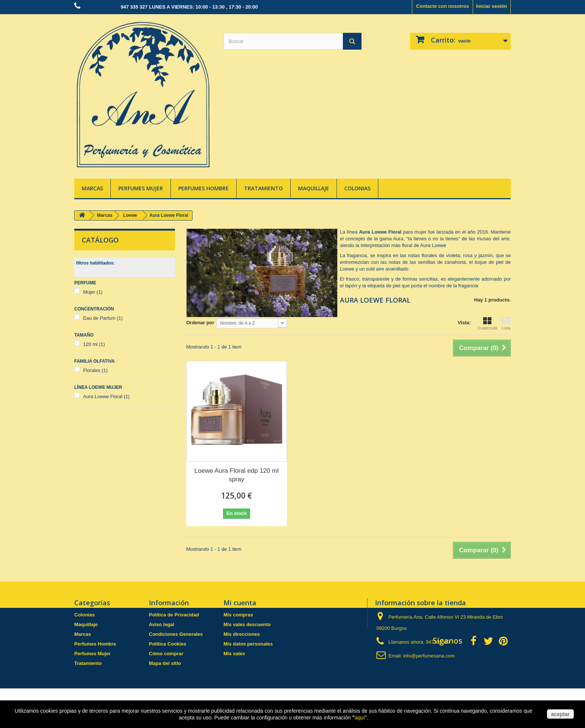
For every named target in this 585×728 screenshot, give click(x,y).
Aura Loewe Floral (107, 396)
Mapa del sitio (165, 663)
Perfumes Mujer (141, 188)
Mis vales (234, 654)
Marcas (92, 188)
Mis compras (238, 615)
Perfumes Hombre (204, 188)
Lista (506, 324)
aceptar (560, 714)
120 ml (94, 344)
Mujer (93, 292)
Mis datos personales (248, 644)
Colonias (357, 188)
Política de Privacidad (174, 615)
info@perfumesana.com (429, 656)
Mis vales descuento (247, 624)
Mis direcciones (242, 634)
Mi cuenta (240, 603)
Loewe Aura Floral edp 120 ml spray (237, 475)
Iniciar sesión (492, 6)
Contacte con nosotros (442, 6)
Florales (96, 370)
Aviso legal (162, 624)
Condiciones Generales (176, 634)
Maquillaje (314, 188)
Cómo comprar (166, 654)
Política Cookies (168, 644)
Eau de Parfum (103, 318)
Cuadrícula (487, 324)
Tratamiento (263, 188)
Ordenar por (200, 323)
